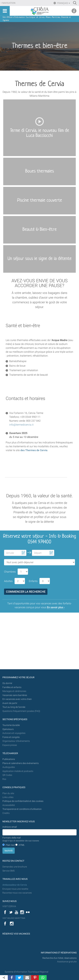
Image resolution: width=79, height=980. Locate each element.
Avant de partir (10, 703)
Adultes (8, 581)
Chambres (10, 572)
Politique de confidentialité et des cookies (23, 801)
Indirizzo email (10, 827)
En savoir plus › (56, 607)
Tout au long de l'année (14, 707)
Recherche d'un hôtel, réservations (59, 958)
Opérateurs (8, 729)
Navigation (9, 3)
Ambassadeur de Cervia (15, 885)
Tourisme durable (11, 725)
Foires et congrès (11, 737)
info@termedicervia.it (21, 425)
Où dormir (7, 683)
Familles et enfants (12, 687)
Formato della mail (21, 839)
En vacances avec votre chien (17, 699)
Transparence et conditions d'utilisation (22, 809)
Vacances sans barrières (15, 695)
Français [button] (63, 3)
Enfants (33, 581)
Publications (9, 759)
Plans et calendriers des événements (21, 763)
